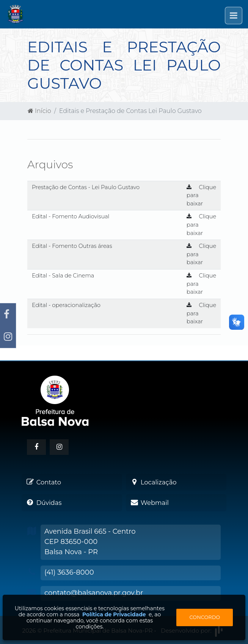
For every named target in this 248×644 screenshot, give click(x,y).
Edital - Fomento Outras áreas (72, 246)
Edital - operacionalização (66, 305)
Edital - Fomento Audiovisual (71, 216)
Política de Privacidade (114, 614)
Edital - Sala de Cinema (63, 276)
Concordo (205, 617)
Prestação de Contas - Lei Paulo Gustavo (86, 187)
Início (39, 111)
